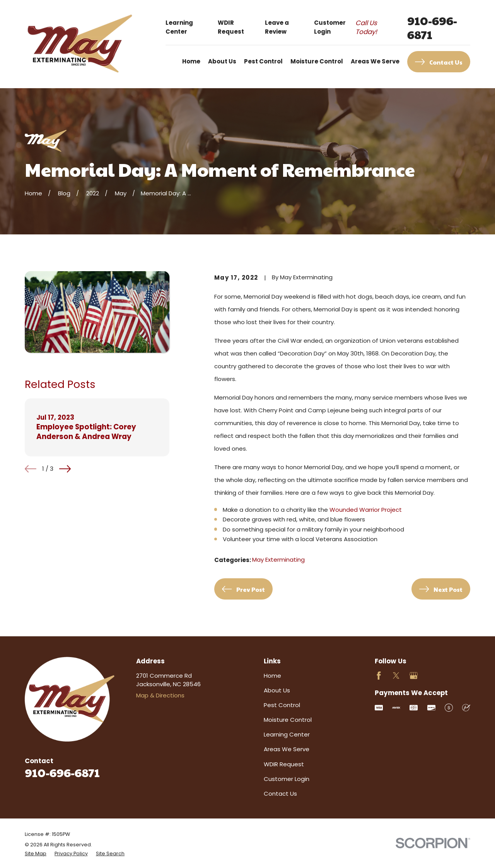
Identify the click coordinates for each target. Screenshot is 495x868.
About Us (277, 690)
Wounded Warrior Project (366, 510)
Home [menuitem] (191, 61)
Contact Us (280, 794)
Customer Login (330, 27)
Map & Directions (160, 695)
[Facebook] (379, 676)
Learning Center (179, 27)
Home (272, 676)
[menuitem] (36, 854)
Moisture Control (288, 720)
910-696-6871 (432, 27)
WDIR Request (231, 27)
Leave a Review (277, 27)
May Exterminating (278, 560)
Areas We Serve (287, 749)
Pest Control (282, 705)
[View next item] (65, 469)
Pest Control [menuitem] (263, 61)
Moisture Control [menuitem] (317, 61)
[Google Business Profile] (414, 676)
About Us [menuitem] (222, 61)
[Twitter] (396, 676)
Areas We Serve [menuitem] (375, 61)
